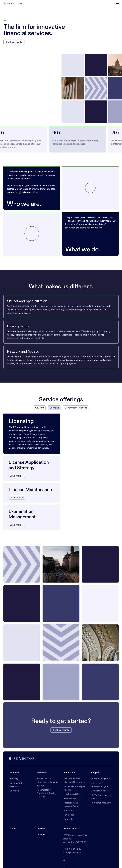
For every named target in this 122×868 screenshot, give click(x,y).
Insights (95, 773)
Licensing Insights (100, 791)
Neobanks (69, 810)
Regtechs (69, 819)
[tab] (39, 408)
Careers (41, 835)
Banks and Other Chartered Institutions (75, 780)
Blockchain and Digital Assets (75, 788)
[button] (116, 3)
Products (42, 773)
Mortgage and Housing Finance (72, 804)
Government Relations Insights (100, 785)
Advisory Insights (99, 779)
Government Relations (16, 785)
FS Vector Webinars (101, 803)
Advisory (14, 779)
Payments (69, 815)
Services (14, 773)
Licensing (14, 791)
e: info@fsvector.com (73, 852)
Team (13, 829)
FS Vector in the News (99, 797)
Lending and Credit (73, 794)
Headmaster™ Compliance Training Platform (46, 793)
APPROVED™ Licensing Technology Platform (47, 782)
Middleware (70, 798)
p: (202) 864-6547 (72, 849)
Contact (41, 829)
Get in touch (14, 42)
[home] (13, 4)
